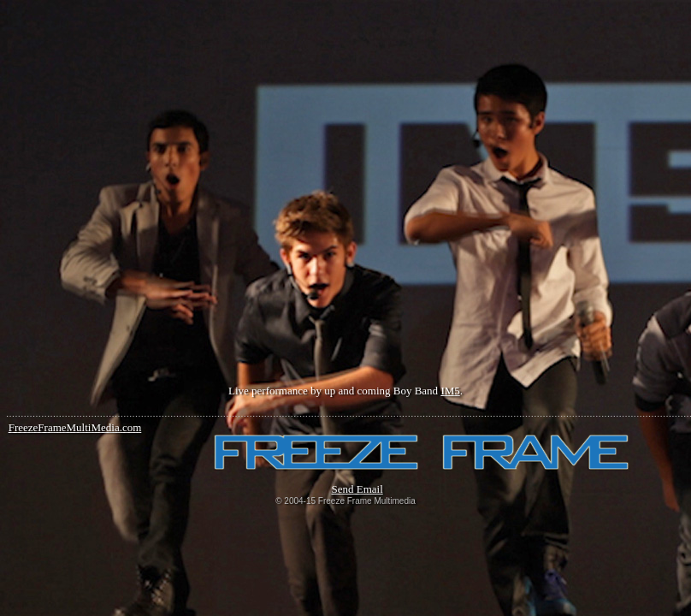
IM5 (450, 391)
